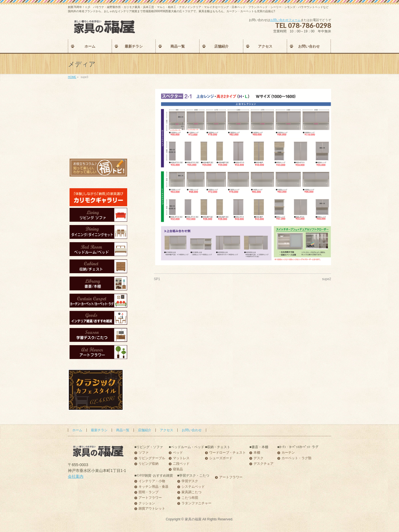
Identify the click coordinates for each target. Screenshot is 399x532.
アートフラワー (150, 498)
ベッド (178, 453)
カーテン (288, 453)
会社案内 (76, 476)
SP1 (157, 279)
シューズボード (221, 458)
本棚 (257, 453)
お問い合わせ (192, 430)
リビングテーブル (152, 458)
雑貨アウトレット (152, 509)
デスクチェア (264, 464)
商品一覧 (123, 430)
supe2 (327, 279)
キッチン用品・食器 (154, 487)
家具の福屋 (193, 519)
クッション (147, 503)
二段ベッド (181, 464)
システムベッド (193, 487)
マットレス (181, 458)
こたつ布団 (190, 498)
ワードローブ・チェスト (227, 453)
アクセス (167, 430)
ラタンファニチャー (196, 503)
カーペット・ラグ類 (296, 458)
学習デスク (190, 481)
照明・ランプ (149, 492)
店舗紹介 (145, 430)
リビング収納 (149, 464)
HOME (72, 77)
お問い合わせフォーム (285, 20)
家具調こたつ (191, 492)
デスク (259, 458)
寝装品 (178, 469)
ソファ (144, 453)
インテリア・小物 (152, 481)
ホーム (77, 430)
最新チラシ (99, 430)
